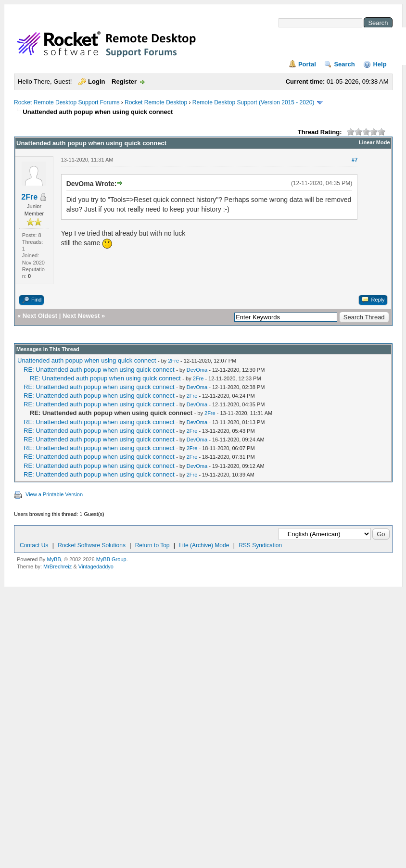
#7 (355, 160)
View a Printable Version (54, 494)
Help (380, 64)
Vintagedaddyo (96, 566)
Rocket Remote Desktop (156, 102)
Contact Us (34, 545)
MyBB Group (111, 559)
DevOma (197, 370)
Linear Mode (374, 142)
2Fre (29, 197)
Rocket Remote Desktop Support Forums (67, 102)
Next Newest (81, 316)
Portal (307, 64)
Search (344, 64)
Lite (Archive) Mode (204, 545)
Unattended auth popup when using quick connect (87, 360)
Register (124, 82)
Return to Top (152, 545)
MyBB (54, 559)
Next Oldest (40, 316)
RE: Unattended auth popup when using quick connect (99, 370)
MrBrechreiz (57, 566)
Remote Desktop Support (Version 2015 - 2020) (253, 102)
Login (96, 82)
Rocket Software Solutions (92, 545)
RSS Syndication (260, 545)
